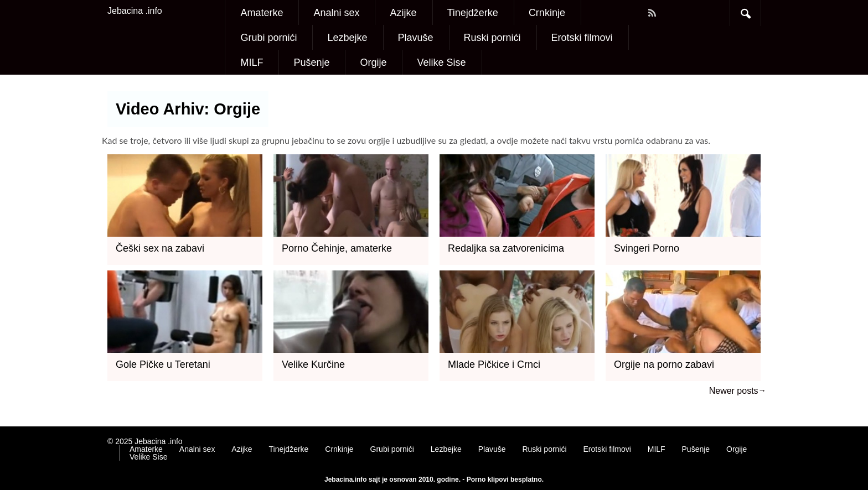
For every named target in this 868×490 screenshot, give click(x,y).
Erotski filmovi (582, 38)
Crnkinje (547, 13)
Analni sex (336, 13)
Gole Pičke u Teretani (163, 364)
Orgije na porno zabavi (664, 364)
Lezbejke (347, 38)
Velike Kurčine (313, 364)
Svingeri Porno (647, 248)
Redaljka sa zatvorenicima (506, 248)
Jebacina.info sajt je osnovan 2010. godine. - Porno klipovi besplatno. (434, 479)
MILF (252, 62)
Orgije (373, 62)
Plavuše (416, 38)
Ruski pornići (492, 38)
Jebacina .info (135, 11)
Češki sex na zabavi (160, 248)
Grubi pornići (268, 38)
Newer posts (734, 391)
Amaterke (262, 13)
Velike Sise (441, 62)
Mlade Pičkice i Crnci (494, 364)
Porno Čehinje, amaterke (337, 248)
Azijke (403, 13)
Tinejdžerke (473, 13)
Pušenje (311, 62)
